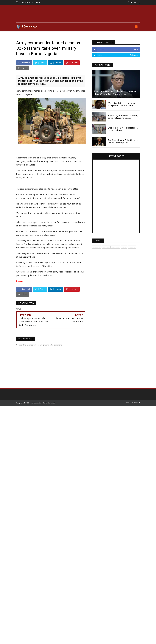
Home (38, 2)
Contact (137, 403)
